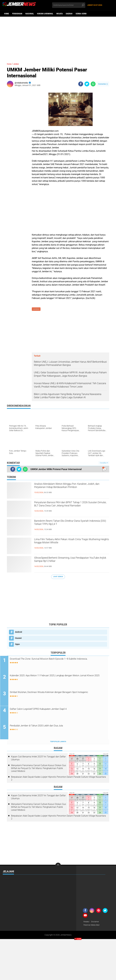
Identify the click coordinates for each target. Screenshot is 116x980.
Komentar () (103, 84)
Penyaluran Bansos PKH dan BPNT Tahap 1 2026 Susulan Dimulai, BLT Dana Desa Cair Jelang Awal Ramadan (68, 508)
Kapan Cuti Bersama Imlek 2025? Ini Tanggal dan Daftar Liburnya (38, 759)
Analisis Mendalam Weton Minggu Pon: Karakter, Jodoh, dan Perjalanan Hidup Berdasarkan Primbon (65, 490)
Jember (19, 64)
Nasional (30, 14)
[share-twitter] (87, 84)
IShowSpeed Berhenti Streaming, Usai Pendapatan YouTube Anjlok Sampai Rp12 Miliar (67, 563)
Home (7, 14)
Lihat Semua (58, 577)
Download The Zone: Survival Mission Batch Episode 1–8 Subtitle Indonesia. (59, 662)
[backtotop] (58, 867)
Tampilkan (104, 463)
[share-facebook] (81, 84)
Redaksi (87, 923)
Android (19, 632)
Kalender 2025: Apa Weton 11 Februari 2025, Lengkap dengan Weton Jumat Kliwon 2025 (57, 678)
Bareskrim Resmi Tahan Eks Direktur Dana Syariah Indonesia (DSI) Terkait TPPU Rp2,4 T (69, 524)
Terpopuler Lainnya (58, 743)
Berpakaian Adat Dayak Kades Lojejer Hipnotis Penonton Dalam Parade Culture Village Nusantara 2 (58, 779)
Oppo (17, 645)
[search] (69, 5)
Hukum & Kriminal (45, 14)
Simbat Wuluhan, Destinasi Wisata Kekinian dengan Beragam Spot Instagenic (60, 695)
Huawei (18, 638)
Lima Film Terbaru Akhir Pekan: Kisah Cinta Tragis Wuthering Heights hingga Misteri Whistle (71, 543)
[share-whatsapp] (93, 84)
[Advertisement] (58, 38)
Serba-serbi (81, 14)
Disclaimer (97, 923)
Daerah (69, 14)
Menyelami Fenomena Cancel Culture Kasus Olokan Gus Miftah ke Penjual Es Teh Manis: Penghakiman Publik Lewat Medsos (39, 769)
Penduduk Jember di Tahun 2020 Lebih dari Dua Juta (51, 727)
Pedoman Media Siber (93, 927)
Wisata (60, 14)
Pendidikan (17, 14)
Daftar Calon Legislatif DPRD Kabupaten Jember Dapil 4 (53, 710)
